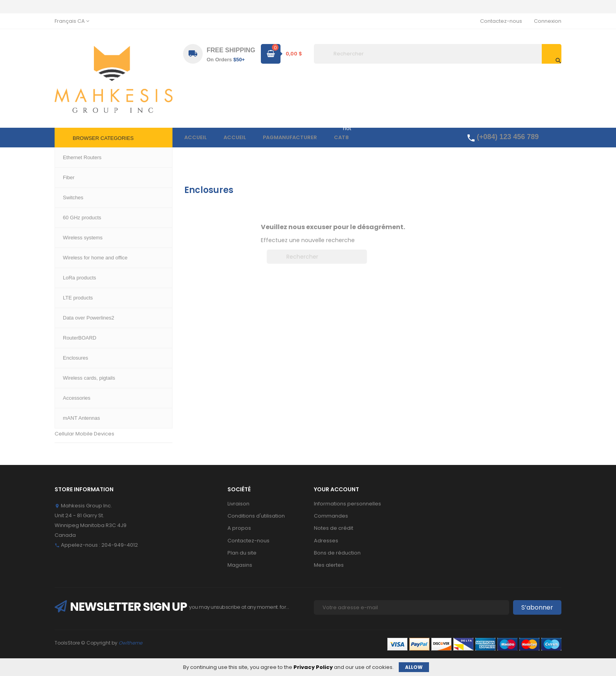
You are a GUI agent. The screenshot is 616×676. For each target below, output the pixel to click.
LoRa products (73, 327)
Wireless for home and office (92, 274)
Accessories (71, 398)
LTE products (71, 291)
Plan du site (242, 553)
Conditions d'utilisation (256, 516)
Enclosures (69, 363)
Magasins (240, 565)
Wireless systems (77, 238)
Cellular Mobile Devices (84, 434)
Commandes (331, 516)
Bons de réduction (337, 553)
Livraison (238, 504)
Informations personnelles (347, 504)
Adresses (326, 541)
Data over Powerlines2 (83, 309)
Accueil (71, 190)
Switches (66, 220)
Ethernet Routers (76, 203)
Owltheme (130, 643)
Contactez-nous (501, 21)
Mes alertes (329, 565)
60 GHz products (76, 256)
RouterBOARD (72, 345)
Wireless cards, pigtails (84, 380)
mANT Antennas (75, 416)
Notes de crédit (334, 528)
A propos (239, 528)
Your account (336, 489)
